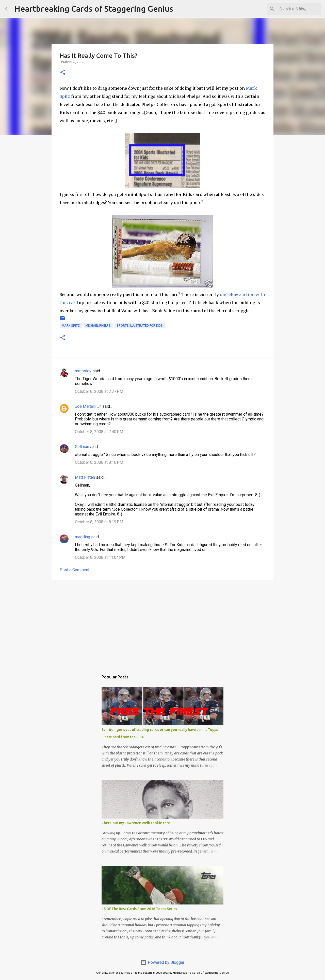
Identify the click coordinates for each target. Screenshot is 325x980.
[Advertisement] (162, 623)
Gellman (82, 447)
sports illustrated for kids (140, 326)
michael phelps (98, 326)
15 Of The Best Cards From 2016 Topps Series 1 (141, 909)
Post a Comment (75, 570)
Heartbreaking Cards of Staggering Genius (94, 9)
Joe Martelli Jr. (88, 406)
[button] (63, 73)
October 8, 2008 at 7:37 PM (99, 391)
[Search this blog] (294, 9)
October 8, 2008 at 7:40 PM (99, 432)
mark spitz (71, 326)
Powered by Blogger (162, 962)
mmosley (83, 371)
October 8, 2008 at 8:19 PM (99, 522)
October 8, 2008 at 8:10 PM (99, 462)
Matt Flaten (85, 477)
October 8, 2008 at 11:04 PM (100, 557)
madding (83, 537)
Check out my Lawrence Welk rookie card (136, 823)
